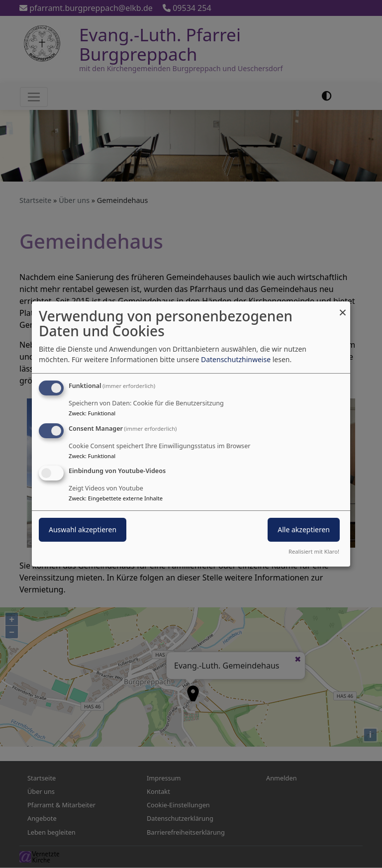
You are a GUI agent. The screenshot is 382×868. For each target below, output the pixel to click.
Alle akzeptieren (304, 530)
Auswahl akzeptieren (83, 530)
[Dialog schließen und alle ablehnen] (343, 308)
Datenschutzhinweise (236, 359)
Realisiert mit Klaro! (314, 551)
